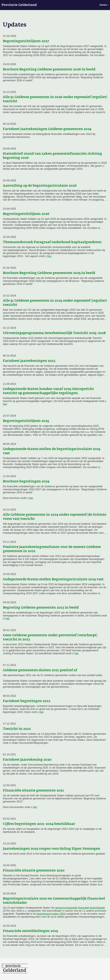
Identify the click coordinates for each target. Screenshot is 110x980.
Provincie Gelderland (19, 5)
